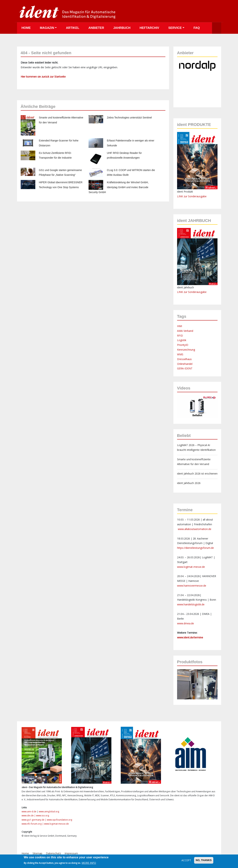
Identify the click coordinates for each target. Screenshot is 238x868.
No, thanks (204, 860)
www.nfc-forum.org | (33, 824)
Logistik (182, 340)
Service (175, 28)
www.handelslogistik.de (191, 604)
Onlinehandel (185, 364)
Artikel (73, 28)
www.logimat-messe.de (191, 567)
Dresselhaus (184, 359)
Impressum (71, 853)
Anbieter (96, 28)
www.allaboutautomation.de (195, 529)
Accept (186, 860)
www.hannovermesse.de (192, 586)
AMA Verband (185, 331)
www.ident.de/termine (190, 637)
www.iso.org (43, 816)
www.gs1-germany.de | (34, 820)
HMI (180, 326)
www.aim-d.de (29, 812)
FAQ (197, 28)
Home (26, 28)
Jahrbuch (122, 28)
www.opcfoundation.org (60, 820)
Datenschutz (53, 853)
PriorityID (183, 345)
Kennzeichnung (186, 350)
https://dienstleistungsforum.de (195, 548)
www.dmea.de (185, 623)
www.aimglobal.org (49, 812)
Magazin (47, 28)
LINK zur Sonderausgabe (192, 196)
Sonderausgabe (197, 292)
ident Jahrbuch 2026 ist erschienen (197, 474)
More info (89, 863)
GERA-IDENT (185, 368)
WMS (180, 354)
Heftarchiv (149, 28)
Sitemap (37, 853)
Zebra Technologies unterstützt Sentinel (129, 118)
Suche (217, 28)
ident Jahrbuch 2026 (189, 483)
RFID (180, 336)
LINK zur (183, 292)
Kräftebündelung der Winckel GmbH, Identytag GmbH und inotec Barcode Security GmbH (119, 187)
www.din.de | (29, 816)
